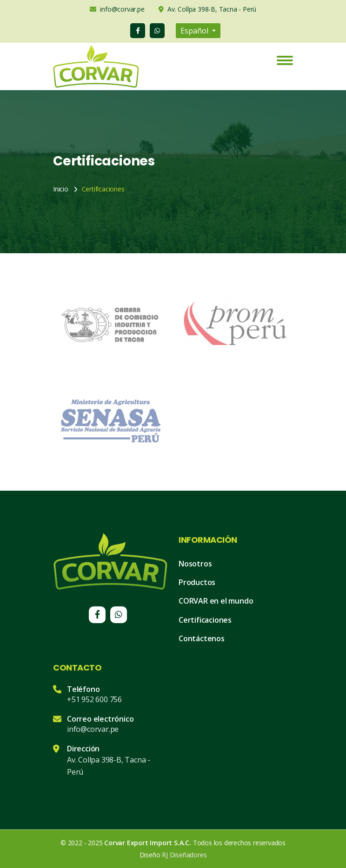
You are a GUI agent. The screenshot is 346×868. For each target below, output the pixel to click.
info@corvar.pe (93, 729)
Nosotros (195, 564)
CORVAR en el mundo (216, 601)
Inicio (61, 189)
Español (195, 31)
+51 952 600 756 (94, 699)
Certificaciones (205, 620)
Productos (197, 582)
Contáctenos (202, 638)
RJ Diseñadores (184, 855)
